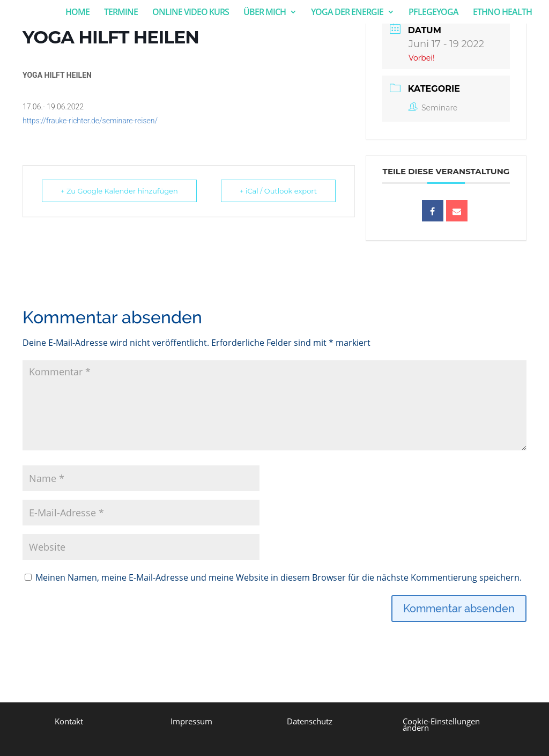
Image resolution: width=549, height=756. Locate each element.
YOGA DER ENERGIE (347, 13)
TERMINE (121, 13)
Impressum (191, 721)
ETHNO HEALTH (502, 13)
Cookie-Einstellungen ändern (441, 724)
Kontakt (69, 721)
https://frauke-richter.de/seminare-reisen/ (90, 121)
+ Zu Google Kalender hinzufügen (119, 191)
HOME (77, 13)
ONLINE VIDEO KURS (191, 13)
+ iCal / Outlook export (278, 191)
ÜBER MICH (265, 13)
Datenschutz (310, 721)
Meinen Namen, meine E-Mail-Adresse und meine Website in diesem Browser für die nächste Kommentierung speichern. (279, 577)
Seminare (433, 108)
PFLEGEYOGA (433, 13)
